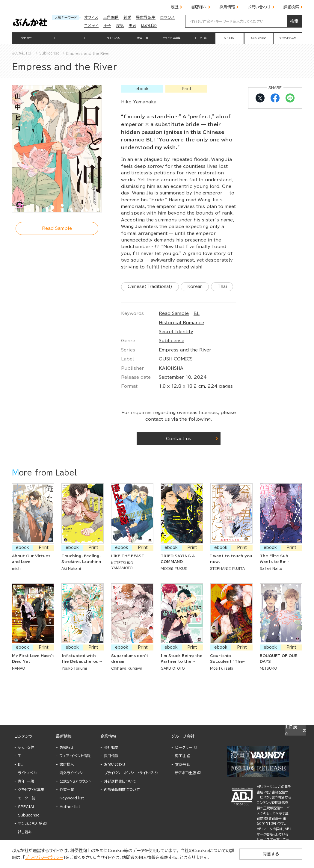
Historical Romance (181, 337)
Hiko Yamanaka (139, 102)
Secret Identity (176, 346)
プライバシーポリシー (33, 858)
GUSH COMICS (176, 373)
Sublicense (172, 355)
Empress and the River (185, 364)
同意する (278, 854)
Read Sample (174, 328)
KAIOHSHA (171, 382)
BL (197, 328)
